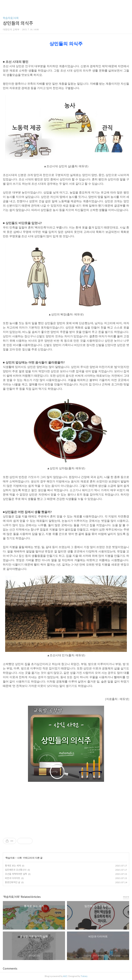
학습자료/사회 (11, 18)
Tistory (84, 976)
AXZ (65, 976)
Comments (10, 969)
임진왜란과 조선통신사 (16, 870)
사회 (19, 858)
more (126, 897)
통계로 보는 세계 (13, 866)
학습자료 (10, 858)
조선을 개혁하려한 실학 (16, 874)
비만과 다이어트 (13, 878)
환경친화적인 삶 (13, 882)
